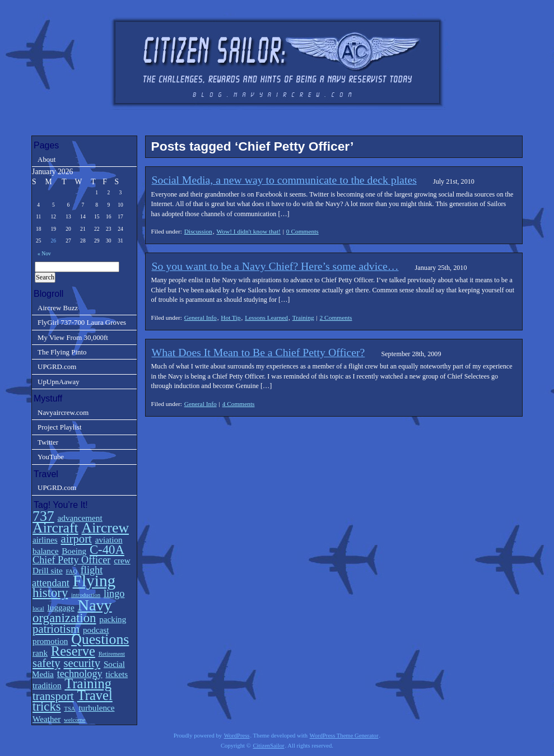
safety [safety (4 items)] (46, 663)
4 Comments (239, 404)
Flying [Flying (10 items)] (94, 581)
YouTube (51, 457)
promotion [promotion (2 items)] (50, 641)
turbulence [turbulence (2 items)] (96, 708)
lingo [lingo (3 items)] (114, 594)
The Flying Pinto (62, 352)
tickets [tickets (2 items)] (117, 674)
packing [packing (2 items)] (113, 619)
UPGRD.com (57, 367)
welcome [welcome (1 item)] (75, 720)
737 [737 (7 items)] (43, 516)
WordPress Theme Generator (344, 736)
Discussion (198, 231)
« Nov (44, 253)
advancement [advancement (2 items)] (80, 518)
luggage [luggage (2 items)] (61, 607)
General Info (201, 318)
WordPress (237, 736)
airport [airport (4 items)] (76, 539)
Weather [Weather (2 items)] (46, 719)
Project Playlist (60, 427)
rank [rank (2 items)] (40, 653)
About (46, 159)
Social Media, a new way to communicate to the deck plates (284, 180)
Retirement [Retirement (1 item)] (112, 654)
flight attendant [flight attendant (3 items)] (67, 577)
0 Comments (302, 231)
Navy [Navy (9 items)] (94, 605)
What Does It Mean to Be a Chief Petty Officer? (259, 352)
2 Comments (336, 318)
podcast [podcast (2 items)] (96, 630)
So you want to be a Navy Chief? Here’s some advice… (275, 266)
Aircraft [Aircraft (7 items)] (55, 528)
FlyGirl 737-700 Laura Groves (82, 322)
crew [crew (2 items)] (122, 560)
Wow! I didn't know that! (248, 231)
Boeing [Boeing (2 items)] (74, 551)
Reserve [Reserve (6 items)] (73, 651)
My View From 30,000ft (73, 337)
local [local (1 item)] (38, 608)
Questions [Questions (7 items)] (100, 639)
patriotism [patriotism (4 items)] (56, 629)
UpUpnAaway (59, 382)
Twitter (48, 442)
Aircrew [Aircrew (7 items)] (106, 528)
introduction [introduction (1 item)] (86, 595)
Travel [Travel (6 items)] (95, 695)
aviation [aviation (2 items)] (109, 540)
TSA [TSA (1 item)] (69, 709)
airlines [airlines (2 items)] (45, 540)
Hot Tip (231, 318)
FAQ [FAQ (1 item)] (71, 571)
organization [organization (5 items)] (64, 618)
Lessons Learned (266, 318)
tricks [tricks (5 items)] (47, 706)
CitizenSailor (268, 746)
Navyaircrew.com (63, 412)
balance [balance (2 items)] (45, 551)
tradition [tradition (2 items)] (47, 685)
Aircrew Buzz (58, 308)
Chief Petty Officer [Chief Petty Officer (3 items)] (71, 560)
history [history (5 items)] (50, 593)
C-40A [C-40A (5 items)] (107, 550)
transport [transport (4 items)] (53, 696)
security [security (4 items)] (82, 663)
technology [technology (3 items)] (80, 674)
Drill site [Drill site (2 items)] (48, 570)
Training (303, 318)
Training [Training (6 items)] (88, 683)
